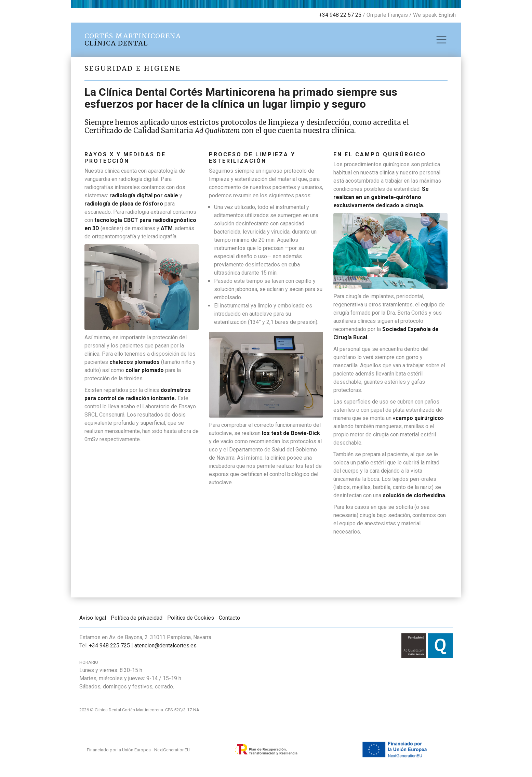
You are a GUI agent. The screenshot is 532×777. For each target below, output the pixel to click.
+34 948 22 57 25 (340, 15)
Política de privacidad (137, 618)
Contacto (229, 618)
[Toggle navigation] (441, 40)
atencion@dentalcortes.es (165, 646)
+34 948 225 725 (109, 646)
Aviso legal (93, 618)
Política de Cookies (191, 618)
